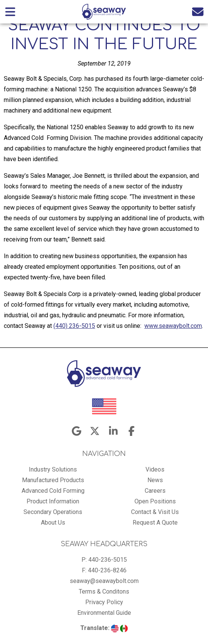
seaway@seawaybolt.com (104, 581)
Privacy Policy (104, 602)
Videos (155, 469)
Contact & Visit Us (155, 512)
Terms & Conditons (104, 592)
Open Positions (155, 501)
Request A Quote (155, 523)
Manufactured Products (53, 480)
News (155, 480)
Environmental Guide (104, 613)
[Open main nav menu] (10, 12)
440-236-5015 (108, 560)
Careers (155, 491)
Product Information (53, 501)
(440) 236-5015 (74, 326)
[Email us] (198, 12)
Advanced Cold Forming (53, 491)
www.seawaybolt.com (173, 326)
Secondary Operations (53, 512)
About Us (53, 523)
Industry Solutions (53, 469)
